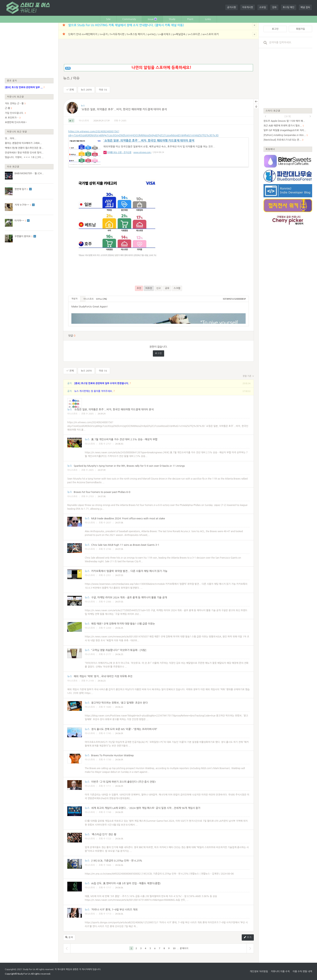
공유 (167, 288)
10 (174, 948)
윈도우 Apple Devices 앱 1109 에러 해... (284, 121)
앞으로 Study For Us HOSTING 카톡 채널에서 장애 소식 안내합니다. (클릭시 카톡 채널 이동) (126, 25)
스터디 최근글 (273, 111)
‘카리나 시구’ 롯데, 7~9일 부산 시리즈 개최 (114, 910)
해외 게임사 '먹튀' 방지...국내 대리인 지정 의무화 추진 (103, 676)
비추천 (149, 288)
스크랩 (177, 288)
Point (190, 19)
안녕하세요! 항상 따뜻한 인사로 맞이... (24, 153)
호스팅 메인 (289, 7)
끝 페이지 (184, 948)
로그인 (158, 353)
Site (108, 19)
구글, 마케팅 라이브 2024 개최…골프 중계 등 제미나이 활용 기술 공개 (129, 597)
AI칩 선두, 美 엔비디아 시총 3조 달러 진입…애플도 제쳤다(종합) (126, 883)
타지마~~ (19, 221)
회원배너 (270, 149)
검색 (69, 937)
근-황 (7, 108)
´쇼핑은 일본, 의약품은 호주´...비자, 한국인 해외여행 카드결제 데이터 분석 (149, 141)
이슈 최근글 (13, 167)
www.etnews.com (142, 152)
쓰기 (248, 937)
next (310, 116)
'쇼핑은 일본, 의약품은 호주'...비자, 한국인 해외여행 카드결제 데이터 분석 (124, 110)
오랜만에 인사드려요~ (16, 122)
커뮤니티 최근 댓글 (17, 132)
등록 (68, 68)
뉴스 (86, 90)
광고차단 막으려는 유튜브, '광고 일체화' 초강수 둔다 (119, 703)
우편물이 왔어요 (23, 236)
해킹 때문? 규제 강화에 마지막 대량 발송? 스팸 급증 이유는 (123, 624)
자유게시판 (248, 7)
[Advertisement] (29, 50)
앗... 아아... (11, 138)
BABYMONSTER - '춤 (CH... (29, 173)
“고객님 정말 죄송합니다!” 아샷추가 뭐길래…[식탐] (119, 650)
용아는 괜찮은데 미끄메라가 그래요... (23, 143)
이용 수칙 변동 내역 (302, 971)
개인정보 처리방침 (259, 971)
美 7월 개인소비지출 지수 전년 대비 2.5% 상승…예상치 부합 (124, 439)
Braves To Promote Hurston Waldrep (113, 755)
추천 (139, 288)
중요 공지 (12, 81)
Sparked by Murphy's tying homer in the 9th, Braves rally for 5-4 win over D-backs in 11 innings (129, 466)
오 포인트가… (12, 118)
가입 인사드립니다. (14, 113)
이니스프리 (84, 121)
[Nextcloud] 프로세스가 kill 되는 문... (282, 140)
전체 (70, 90)
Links (208, 19)
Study (172, 19)
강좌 (274, 7)
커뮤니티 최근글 (16, 97)
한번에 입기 (20, 189)
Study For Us (29, 969)
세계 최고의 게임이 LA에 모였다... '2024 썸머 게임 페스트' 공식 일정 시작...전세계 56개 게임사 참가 (146, 808)
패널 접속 (305, 7)
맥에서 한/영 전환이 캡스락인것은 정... (24, 148)
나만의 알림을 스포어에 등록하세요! (161, 68)
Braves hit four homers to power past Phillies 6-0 (102, 492)
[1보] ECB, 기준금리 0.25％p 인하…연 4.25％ (117, 861)
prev (265, 116)
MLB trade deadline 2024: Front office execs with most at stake (128, 518)
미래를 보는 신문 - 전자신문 (119, 152)
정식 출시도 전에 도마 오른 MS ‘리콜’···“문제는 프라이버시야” (124, 729)
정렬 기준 (248, 376)
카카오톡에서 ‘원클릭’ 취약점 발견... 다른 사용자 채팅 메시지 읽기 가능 (129, 571)
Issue (152, 19)
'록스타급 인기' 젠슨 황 (104, 834)
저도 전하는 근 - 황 (14, 104)
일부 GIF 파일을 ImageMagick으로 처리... (285, 130)
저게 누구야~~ (22, 205)
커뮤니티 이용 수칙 (280, 971)
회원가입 (300, 29)
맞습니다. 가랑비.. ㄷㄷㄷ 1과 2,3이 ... (24, 157)
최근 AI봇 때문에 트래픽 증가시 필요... (283, 126)
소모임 (263, 7)
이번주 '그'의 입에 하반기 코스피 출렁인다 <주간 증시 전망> (123, 782)
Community (129, 19)
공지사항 (232, 7)
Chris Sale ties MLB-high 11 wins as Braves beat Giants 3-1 (125, 545)
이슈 (103, 90)
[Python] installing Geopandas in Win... (285, 135)
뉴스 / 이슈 (71, 78)
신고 (159, 288)
